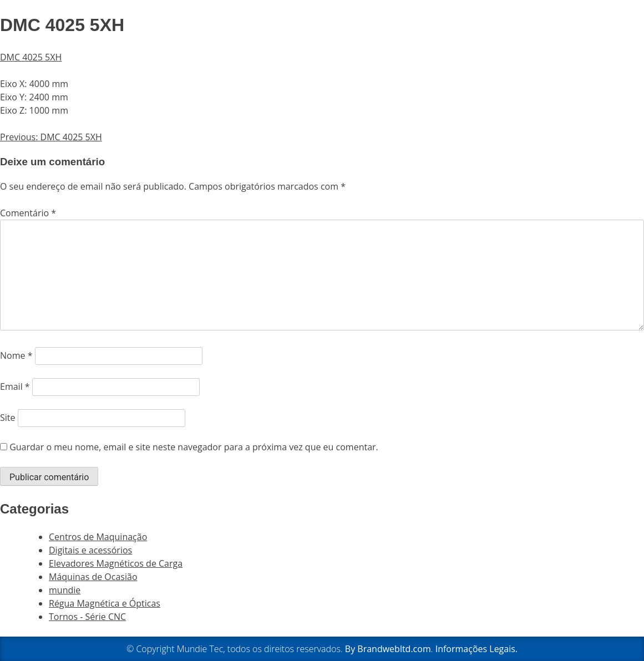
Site (8, 418)
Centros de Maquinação (98, 537)
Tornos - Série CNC (87, 617)
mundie (65, 590)
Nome (16, 355)
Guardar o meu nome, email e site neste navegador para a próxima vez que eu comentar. (194, 447)
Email (15, 387)
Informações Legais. (476, 649)
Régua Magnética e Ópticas (105, 603)
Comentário (28, 213)
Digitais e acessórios (90, 550)
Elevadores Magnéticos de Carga (116, 563)
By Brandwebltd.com (388, 649)
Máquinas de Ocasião (93, 577)
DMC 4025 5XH (31, 57)
